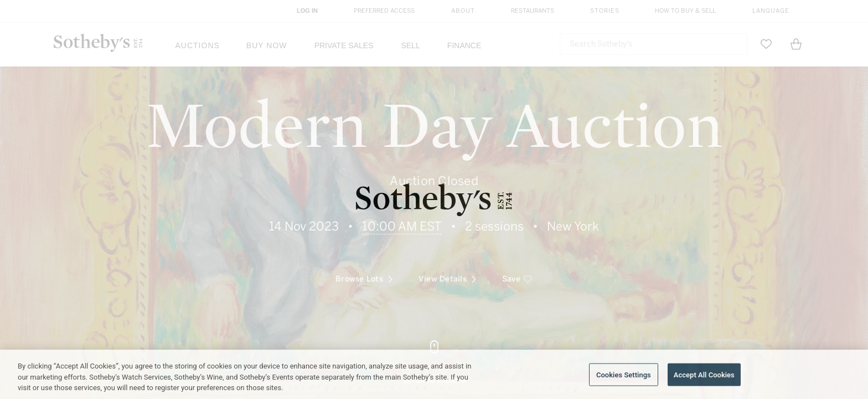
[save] (517, 200)
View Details (447, 200)
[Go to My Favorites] (766, 44)
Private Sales (344, 45)
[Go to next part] (434, 363)
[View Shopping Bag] (796, 44)
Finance (464, 45)
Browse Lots (364, 200)
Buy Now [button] (267, 45)
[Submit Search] (735, 44)
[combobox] (653, 44)
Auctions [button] (198, 45)
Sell (410, 45)
